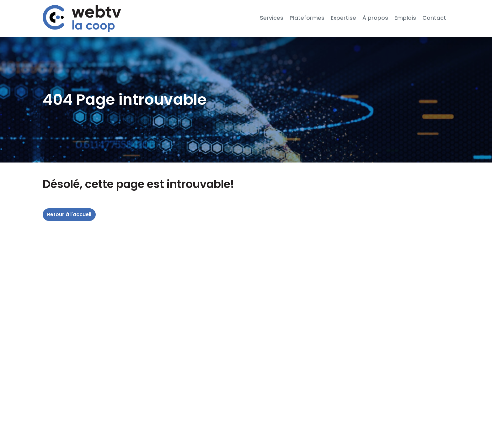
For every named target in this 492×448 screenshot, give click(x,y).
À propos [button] (375, 18)
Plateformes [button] (307, 18)
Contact (434, 18)
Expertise (343, 18)
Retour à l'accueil (69, 214)
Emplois (405, 18)
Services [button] (272, 18)
